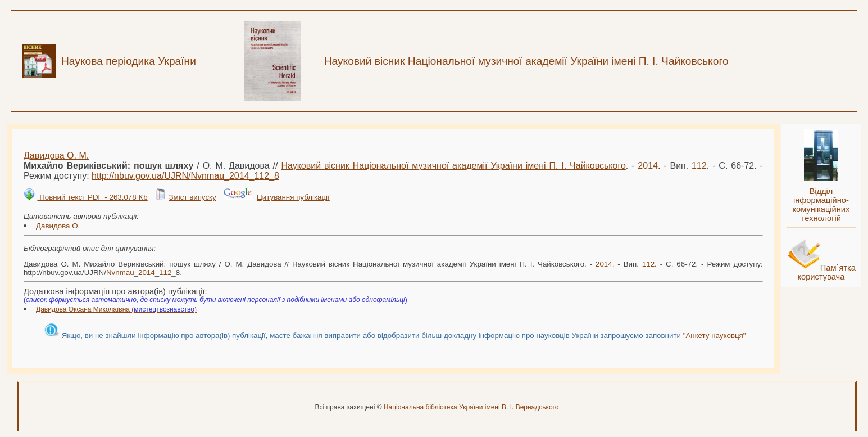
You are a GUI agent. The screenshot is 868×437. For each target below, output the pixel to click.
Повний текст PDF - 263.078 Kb (92, 197)
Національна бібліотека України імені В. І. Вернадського (471, 407)
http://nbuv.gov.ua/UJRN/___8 (185, 176)
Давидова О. (58, 226)
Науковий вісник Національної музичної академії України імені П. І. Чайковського (453, 166)
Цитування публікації (293, 197)
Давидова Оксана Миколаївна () (116, 309)
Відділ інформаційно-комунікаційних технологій (821, 205)
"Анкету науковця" (715, 335)
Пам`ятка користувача (826, 272)
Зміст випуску (192, 197)
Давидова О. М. (56, 156)
